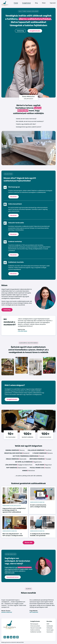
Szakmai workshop (35, 630)
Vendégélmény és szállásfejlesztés (12, 506)
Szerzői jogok (50, 630)
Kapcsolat (53, 3)
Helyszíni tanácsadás (36, 628)
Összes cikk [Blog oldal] (28, 543)
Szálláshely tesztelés (36, 632)
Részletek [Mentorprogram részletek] (13, 197)
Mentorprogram (34, 624)
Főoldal (16, 3)
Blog (36, 3)
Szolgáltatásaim (35, 31)
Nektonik (19, 642)
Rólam (44, 3)
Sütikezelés (50, 628)
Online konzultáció (35, 626)
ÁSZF (48, 624)
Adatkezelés (50, 626)
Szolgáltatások (26, 3)
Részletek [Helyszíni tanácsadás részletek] (13, 234)
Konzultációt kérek (13, 577)
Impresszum (50, 632)
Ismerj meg (20, 31)
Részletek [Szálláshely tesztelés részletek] (13, 274)
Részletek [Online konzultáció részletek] (13, 215)
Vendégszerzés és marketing (37, 502)
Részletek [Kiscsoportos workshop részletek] (13, 255)
